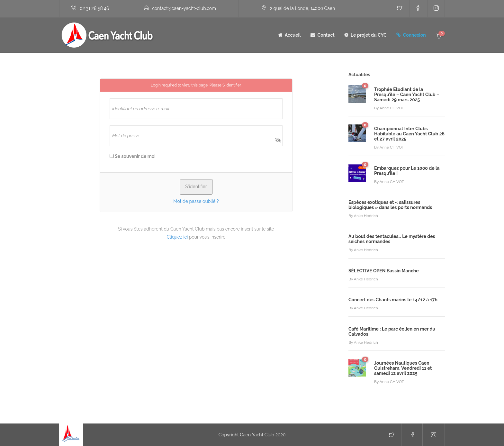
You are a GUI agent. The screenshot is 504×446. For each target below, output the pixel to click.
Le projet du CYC (369, 35)
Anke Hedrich (366, 216)
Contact (326, 35)
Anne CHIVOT (392, 108)
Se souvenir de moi (133, 156)
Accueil (293, 35)
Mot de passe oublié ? (196, 201)
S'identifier (232, 85)
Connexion (414, 35)
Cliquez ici (177, 237)
